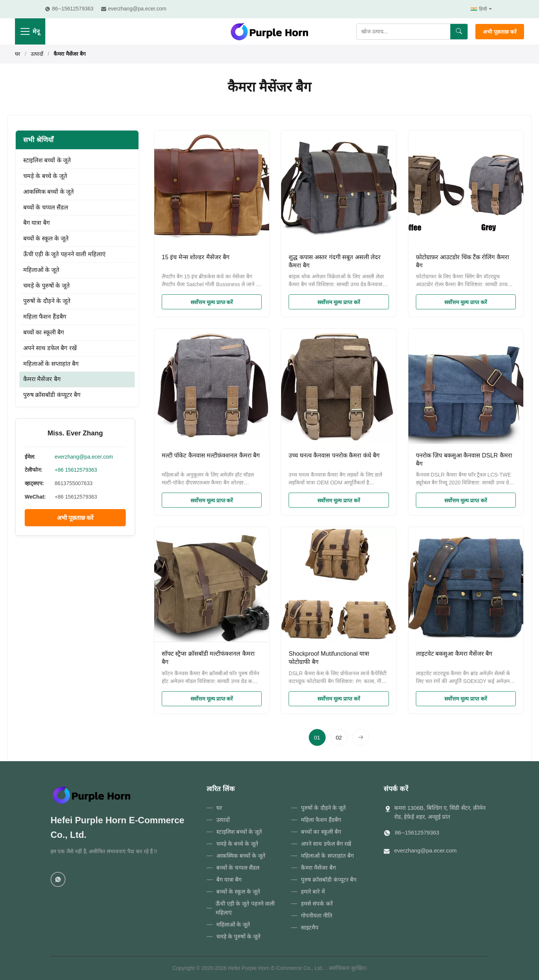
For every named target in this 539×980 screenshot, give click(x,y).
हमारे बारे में (313, 892)
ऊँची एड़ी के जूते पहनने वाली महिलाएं (64, 254)
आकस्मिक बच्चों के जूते (48, 192)
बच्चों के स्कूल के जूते (46, 238)
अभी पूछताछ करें (500, 32)
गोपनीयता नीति (317, 915)
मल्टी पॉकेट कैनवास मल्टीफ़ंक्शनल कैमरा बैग (211, 455)
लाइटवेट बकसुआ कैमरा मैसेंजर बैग (454, 654)
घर (18, 54)
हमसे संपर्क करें (317, 904)
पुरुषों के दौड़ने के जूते (47, 301)
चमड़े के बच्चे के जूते (45, 176)
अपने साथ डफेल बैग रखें (50, 348)
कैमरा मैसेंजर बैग (42, 379)
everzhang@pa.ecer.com (84, 457)
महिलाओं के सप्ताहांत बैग (51, 364)
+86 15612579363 (76, 470)
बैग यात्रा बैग (36, 223)
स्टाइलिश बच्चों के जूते (47, 160)
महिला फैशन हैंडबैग (45, 317)
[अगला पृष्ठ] (361, 737)
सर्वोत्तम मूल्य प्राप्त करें (212, 302)
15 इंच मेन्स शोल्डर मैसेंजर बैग (196, 257)
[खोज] (459, 32)
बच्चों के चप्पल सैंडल (46, 207)
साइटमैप (310, 927)
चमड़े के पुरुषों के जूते (46, 286)
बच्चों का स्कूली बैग (44, 332)
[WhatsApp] (58, 879)
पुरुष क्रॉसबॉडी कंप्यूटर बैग (52, 395)
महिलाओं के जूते (41, 270)
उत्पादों (37, 54)
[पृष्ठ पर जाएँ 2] (339, 737)
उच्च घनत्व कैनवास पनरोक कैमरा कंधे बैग (334, 455)
